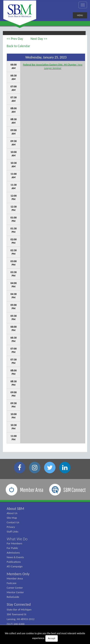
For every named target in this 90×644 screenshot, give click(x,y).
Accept (52, 638)
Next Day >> (39, 39)
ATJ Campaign (15, 566)
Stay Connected (19, 604)
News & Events (15, 557)
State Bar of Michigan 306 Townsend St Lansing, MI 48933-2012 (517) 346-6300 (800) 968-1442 (21, 619)
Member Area (15, 578)
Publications (14, 562)
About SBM (15, 509)
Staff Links (12, 532)
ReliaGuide (13, 597)
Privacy (11, 527)
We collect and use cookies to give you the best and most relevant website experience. (45, 637)
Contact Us (13, 522)
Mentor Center (15, 592)
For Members (14, 543)
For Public (12, 548)
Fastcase (12, 583)
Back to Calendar (18, 46)
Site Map (12, 518)
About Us (12, 513)
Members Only (18, 574)
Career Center (15, 588)
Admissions (13, 553)
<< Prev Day (15, 39)
